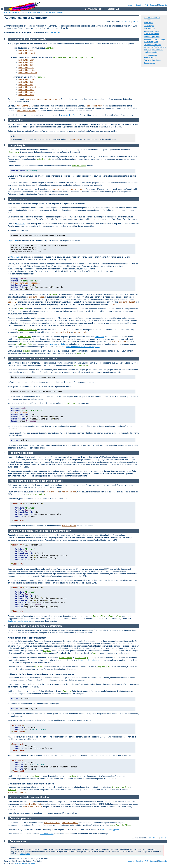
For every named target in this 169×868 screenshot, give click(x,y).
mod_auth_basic (26, 51)
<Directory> (14, 152)
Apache (7, 12)
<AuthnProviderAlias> (120, 825)
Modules (131, 5)
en (122, 22)
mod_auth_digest (27, 53)
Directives (139, 5)
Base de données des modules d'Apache (83, 347)
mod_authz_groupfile (29, 87)
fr (126, 22)
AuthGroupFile (81, 366)
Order (114, 787)
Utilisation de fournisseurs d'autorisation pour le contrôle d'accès (41, 674)
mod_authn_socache (28, 73)
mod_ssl (76, 139)
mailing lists (25, 854)
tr (138, 22)
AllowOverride (44, 159)
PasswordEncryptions (110, 829)
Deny (127, 787)
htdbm (63, 344)
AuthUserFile (24, 337)
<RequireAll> (99, 616)
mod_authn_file (26, 68)
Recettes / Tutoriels (56, 12)
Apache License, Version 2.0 (26, 863)
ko (134, 22)
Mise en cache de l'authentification (150, 56)
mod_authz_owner (27, 92)
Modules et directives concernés (28, 39)
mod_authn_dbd (26, 63)
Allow (121, 787)
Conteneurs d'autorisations (19, 621)
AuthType (50, 48)
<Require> (71, 776)
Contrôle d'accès (53, 32)
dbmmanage (52, 344)
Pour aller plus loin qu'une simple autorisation (153, 51)
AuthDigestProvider (85, 58)
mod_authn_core (34, 99)
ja (130, 22)
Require (41, 77)
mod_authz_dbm (26, 85)
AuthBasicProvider (63, 58)
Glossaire (153, 5)
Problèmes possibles (152, 37)
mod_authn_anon (26, 60)
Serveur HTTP (17, 12)
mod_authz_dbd (26, 82)
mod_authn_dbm (26, 65)
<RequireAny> (115, 616)
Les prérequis (149, 26)
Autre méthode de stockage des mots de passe (154, 41)
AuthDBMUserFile (24, 344)
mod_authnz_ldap (27, 70)
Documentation (30, 12)
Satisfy (12, 790)
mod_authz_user (26, 95)
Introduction (148, 23)
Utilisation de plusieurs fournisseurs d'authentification (155, 46)
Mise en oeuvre (150, 29)
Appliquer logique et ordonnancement (27, 638)
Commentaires (149, 63)
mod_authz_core (52, 99)
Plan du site (163, 5)
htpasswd (21, 224)
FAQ (146, 5)
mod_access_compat (26, 111)
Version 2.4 (42, 12)
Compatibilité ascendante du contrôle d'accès (31, 784)
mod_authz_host (26, 90)
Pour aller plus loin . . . (152, 60)
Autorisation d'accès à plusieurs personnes (152, 33)
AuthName (22, 309)
